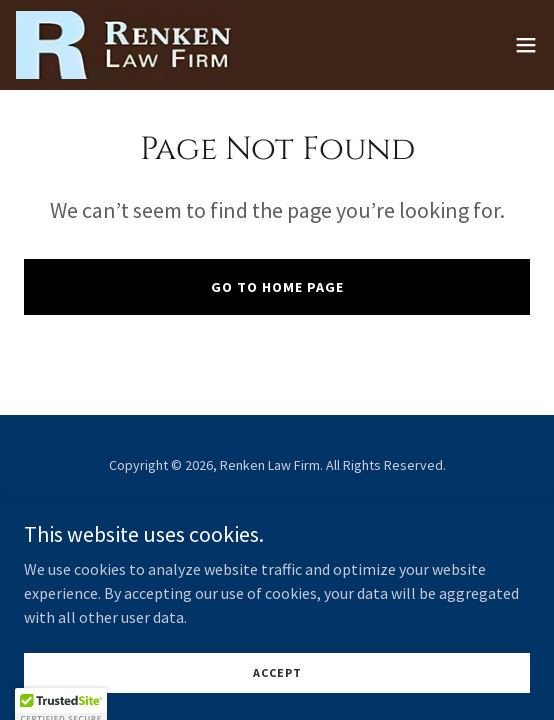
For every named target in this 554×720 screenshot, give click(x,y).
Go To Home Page (277, 287)
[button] (526, 45)
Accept (277, 672)
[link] (128, 45)
